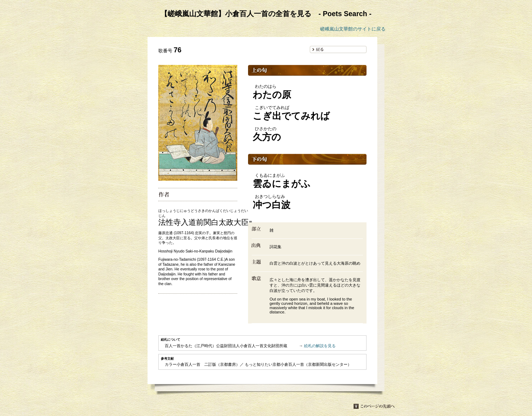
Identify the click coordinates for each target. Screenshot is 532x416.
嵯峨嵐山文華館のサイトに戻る (353, 29)
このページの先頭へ (374, 406)
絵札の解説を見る (320, 346)
